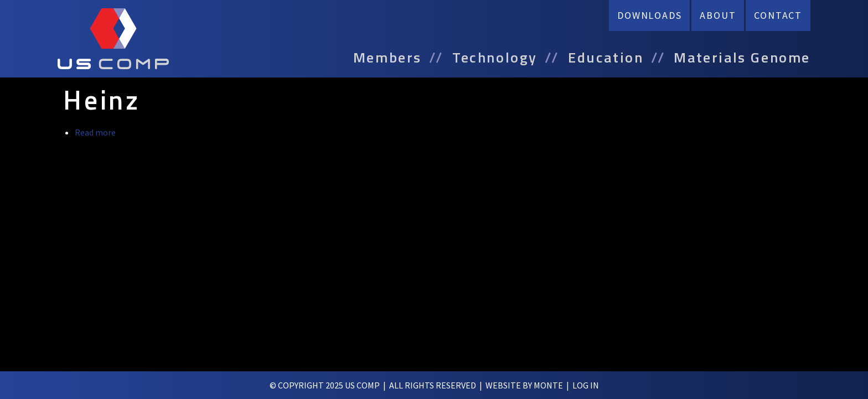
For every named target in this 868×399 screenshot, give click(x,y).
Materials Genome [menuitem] (742, 58)
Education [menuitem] (606, 58)
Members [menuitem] (387, 58)
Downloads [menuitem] (649, 15)
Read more (95, 132)
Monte (548, 385)
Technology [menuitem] (495, 58)
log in (586, 385)
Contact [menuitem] (778, 15)
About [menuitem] (718, 15)
